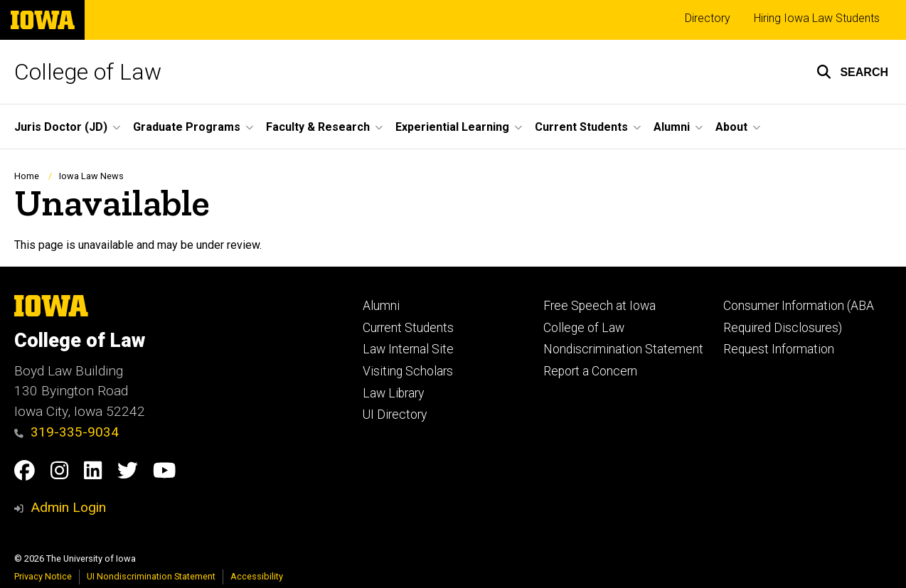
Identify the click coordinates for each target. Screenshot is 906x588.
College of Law (88, 72)
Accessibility (257, 576)
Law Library (393, 393)
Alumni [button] (672, 127)
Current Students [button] (581, 127)
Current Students (408, 328)
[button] (852, 72)
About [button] (731, 127)
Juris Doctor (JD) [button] (61, 127)
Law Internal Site (408, 349)
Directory (708, 18)
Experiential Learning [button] (452, 127)
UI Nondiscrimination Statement (151, 576)
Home (27, 176)
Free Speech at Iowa (599, 306)
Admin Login (68, 507)
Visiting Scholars (408, 371)
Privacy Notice (43, 576)
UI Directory (395, 415)
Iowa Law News (91, 176)
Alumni (381, 306)
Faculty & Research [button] (318, 127)
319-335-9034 (66, 432)
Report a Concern (590, 371)
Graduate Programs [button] (187, 127)
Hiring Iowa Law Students (817, 18)
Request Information (779, 349)
